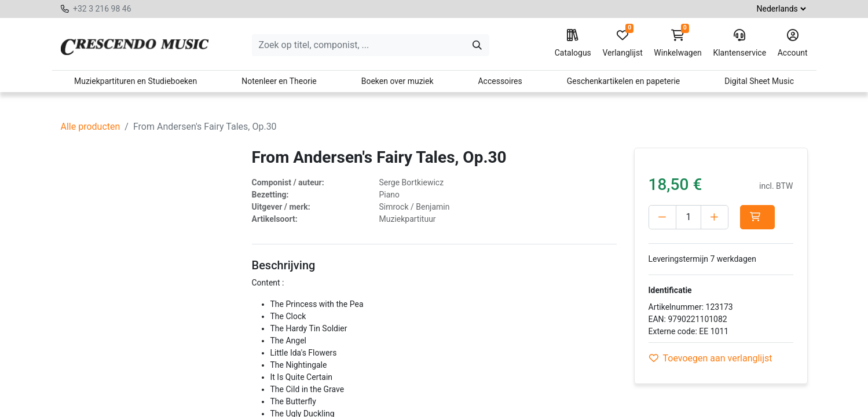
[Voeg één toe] (715, 217)
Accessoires (500, 81)
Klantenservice (739, 43)
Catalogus (573, 43)
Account (793, 43)
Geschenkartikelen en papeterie (624, 81)
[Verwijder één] (662, 217)
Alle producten (91, 127)
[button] (760, 217)
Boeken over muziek (398, 81)
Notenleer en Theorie (279, 81)
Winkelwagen (678, 43)
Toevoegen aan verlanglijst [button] (711, 358)
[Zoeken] (477, 45)
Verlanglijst (622, 43)
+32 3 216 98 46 (102, 9)
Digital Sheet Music (759, 81)
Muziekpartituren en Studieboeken (135, 81)
